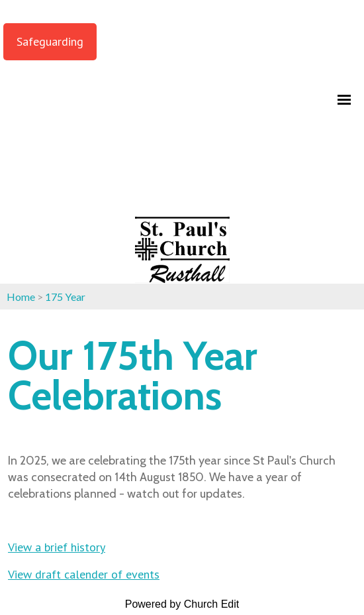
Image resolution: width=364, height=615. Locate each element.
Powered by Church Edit (182, 604)
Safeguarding (50, 41)
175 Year (65, 297)
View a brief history (57, 547)
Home (21, 297)
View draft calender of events (84, 574)
